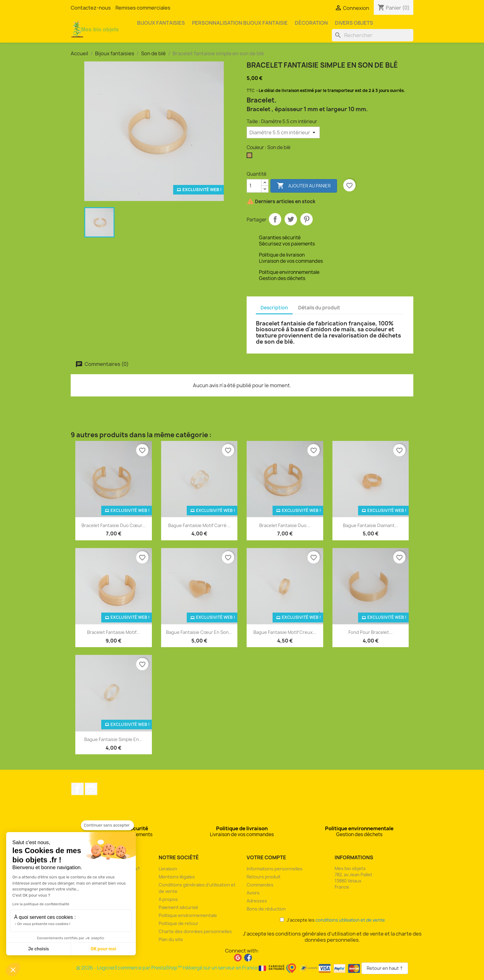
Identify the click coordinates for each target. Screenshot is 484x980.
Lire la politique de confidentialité (41, 904)
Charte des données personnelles (195, 931)
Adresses (257, 901)
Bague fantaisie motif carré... (199, 525)
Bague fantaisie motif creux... (285, 632)
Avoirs (253, 893)
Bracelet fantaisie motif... (113, 632)
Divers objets (354, 23)
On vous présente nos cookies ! (44, 924)
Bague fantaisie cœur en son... (199, 632)
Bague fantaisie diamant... (371, 525)
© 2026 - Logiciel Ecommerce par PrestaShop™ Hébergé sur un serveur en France (219, 968)
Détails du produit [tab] (319, 308)
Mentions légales (177, 877)
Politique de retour (179, 923)
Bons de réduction (266, 909)
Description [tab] (274, 308)
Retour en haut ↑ (385, 968)
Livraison (168, 869)
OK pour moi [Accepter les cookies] (104, 949)
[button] (13, 970)
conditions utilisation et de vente (350, 920)
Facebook (77, 789)
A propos (168, 899)
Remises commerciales (143, 8)
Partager (275, 219)
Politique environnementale (188, 915)
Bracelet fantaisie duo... (285, 525)
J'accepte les (332, 920)
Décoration (311, 23)
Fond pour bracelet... (371, 632)
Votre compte (266, 857)
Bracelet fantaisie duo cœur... (114, 525)
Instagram (91, 789)
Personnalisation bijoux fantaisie (240, 23)
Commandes (260, 885)
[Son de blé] (251, 157)
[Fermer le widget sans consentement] (107, 825)
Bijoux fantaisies (161, 23)
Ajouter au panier (304, 186)
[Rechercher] (373, 35)
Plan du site (171, 939)
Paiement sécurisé (178, 907)
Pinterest (307, 219)
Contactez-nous (91, 8)
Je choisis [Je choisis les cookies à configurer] (39, 949)
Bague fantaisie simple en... (113, 739)
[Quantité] (254, 186)
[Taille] (283, 132)
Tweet (291, 219)
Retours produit (264, 877)
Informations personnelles (275, 869)
